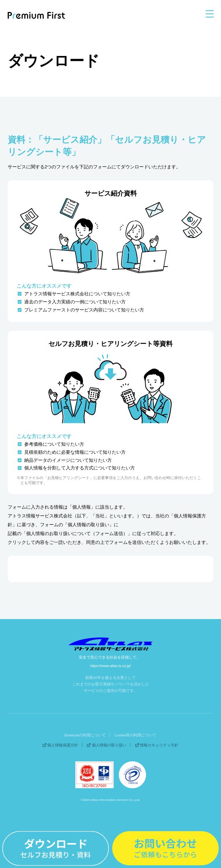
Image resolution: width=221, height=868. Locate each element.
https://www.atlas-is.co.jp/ (110, 666)
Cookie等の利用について (136, 735)
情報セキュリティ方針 (157, 745)
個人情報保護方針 (61, 745)
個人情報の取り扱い (107, 745)
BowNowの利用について (85, 735)
